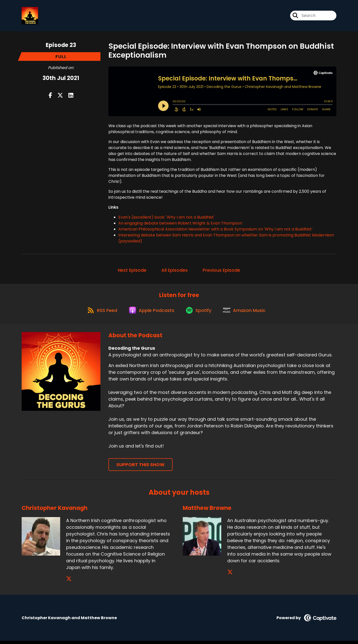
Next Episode (132, 271)
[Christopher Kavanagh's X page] (69, 582)
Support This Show (140, 468)
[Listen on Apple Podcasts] (151, 313)
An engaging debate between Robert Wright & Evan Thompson (180, 224)
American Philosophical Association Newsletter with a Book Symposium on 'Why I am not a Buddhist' (215, 230)
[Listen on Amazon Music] (247, 313)
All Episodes (175, 271)
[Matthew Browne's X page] (230, 575)
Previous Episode (221, 271)
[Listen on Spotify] (200, 313)
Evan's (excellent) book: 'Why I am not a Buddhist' (166, 218)
